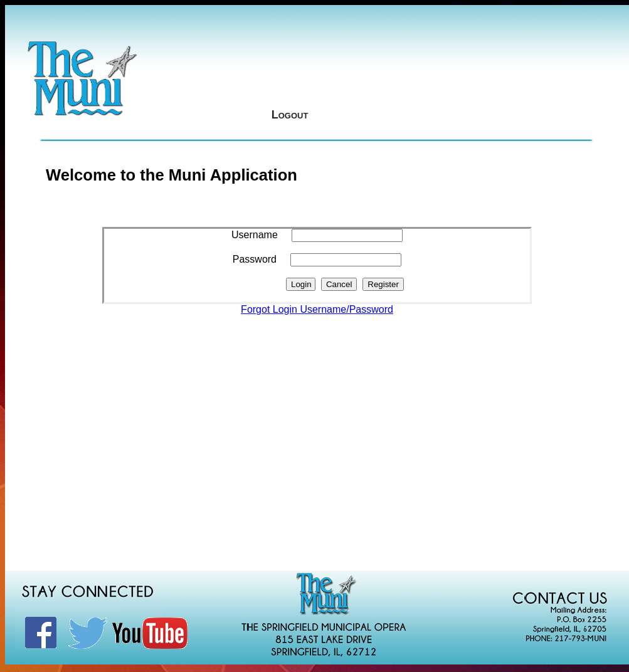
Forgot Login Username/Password (317, 309)
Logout (290, 115)
